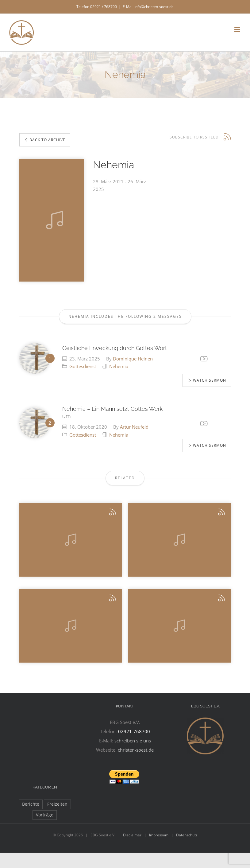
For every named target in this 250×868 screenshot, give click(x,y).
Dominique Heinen (133, 359)
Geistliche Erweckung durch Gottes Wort (115, 348)
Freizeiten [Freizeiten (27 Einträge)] (57, 804)
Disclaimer (132, 835)
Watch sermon (210, 380)
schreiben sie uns (133, 741)
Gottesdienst (83, 366)
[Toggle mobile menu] (238, 30)
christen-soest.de (136, 750)
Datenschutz (187, 835)
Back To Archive (45, 140)
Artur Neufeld (134, 427)
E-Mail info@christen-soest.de (148, 7)
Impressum (159, 835)
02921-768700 (134, 731)
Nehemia (119, 366)
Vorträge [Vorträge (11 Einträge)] (45, 815)
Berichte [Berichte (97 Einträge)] (31, 804)
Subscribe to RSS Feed (194, 137)
